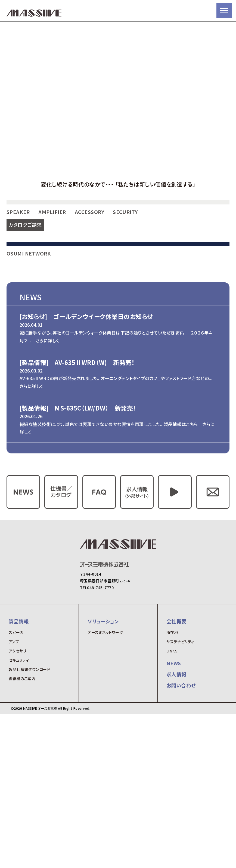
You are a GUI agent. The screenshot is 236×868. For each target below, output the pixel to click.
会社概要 (176, 775)
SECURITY (125, 289)
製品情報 (19, 775)
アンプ (14, 795)
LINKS (172, 804)
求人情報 (176, 828)
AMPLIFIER (52, 289)
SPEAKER (18, 289)
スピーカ (16, 786)
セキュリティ (19, 814)
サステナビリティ (180, 795)
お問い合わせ (181, 839)
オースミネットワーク (105, 786)
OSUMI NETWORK (29, 407)
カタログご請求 (25, 302)
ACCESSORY (89, 289)
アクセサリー (19, 804)
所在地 (172, 786)
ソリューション (103, 775)
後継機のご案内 (22, 832)
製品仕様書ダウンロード (29, 823)
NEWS (174, 817)
